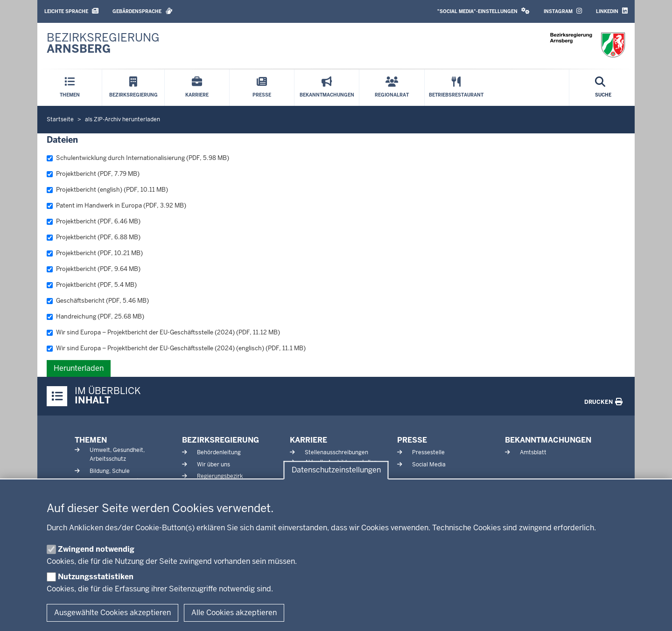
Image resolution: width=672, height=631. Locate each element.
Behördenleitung (219, 452)
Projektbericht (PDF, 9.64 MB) (94, 269)
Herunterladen (79, 368)
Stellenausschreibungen (336, 452)
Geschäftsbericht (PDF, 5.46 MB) (98, 301)
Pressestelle (428, 452)
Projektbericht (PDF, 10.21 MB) (95, 253)
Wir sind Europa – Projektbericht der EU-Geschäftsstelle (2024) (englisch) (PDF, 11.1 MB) (176, 348)
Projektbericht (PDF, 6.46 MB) (94, 221)
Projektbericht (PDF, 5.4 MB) (92, 285)
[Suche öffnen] (603, 88)
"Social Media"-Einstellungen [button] (483, 11)
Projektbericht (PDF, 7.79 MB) (93, 174)
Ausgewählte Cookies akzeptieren (112, 613)
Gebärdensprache (143, 11)
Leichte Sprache (71, 11)
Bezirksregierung (220, 440)
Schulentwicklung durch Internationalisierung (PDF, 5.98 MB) (138, 158)
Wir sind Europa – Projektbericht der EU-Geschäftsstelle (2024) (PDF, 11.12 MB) (163, 332)
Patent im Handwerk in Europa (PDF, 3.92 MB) (116, 205)
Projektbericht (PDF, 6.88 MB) (94, 237)
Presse (412, 440)
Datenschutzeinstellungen (336, 470)
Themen (91, 440)
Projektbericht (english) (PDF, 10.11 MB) (107, 190)
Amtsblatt (533, 452)
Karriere (308, 440)
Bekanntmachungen (548, 440)
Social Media (429, 465)
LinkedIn (612, 11)
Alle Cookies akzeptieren (234, 613)
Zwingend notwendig (96, 549)
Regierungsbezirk (220, 476)
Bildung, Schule (110, 471)
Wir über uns (213, 465)
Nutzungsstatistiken (96, 577)
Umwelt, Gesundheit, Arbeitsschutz (117, 454)
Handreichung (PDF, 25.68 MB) (95, 316)
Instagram (563, 11)
